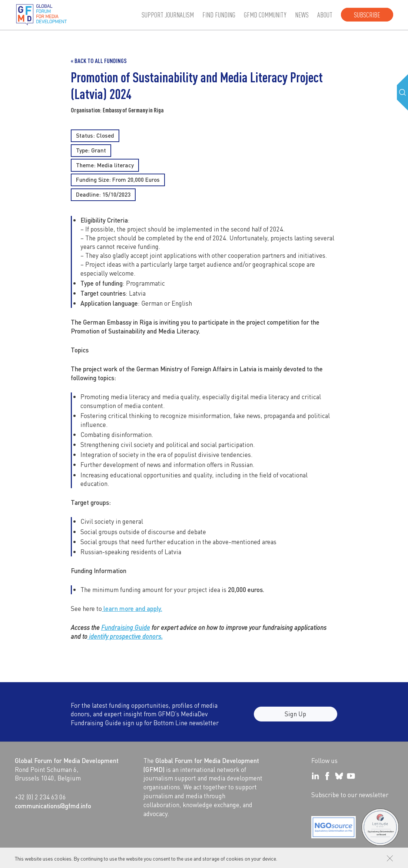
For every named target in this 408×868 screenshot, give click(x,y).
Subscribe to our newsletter (350, 795)
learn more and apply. (132, 608)
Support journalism (168, 15)
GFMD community (265, 15)
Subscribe (367, 15)
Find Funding (219, 15)
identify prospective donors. (125, 636)
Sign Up (295, 719)
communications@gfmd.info (53, 806)
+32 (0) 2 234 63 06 (40, 797)
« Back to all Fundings (99, 61)
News (302, 15)
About (325, 15)
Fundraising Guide (126, 627)
